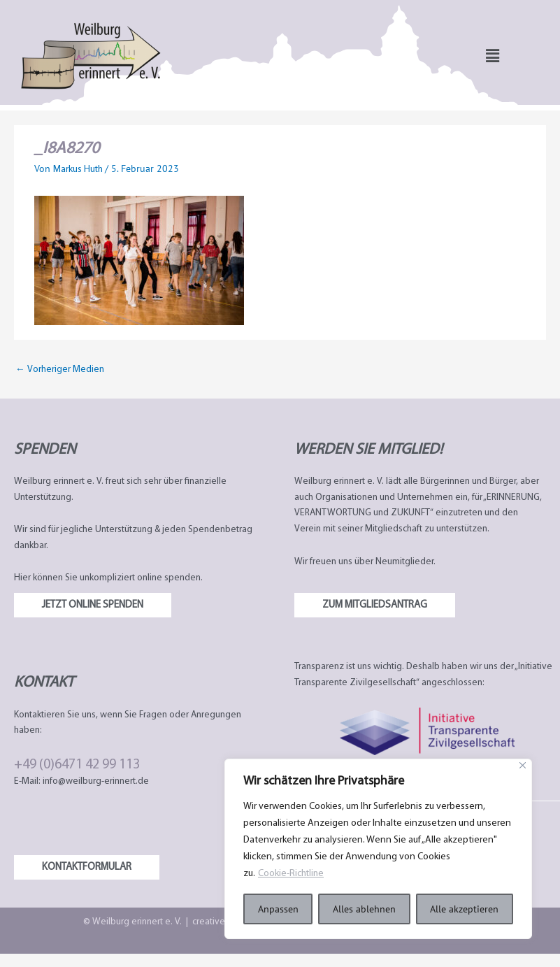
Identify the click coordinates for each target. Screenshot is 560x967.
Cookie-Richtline (292, 874)
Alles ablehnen (364, 909)
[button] (493, 56)
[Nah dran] (523, 765)
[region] (378, 849)
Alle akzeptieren (464, 909)
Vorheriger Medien (60, 370)
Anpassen (278, 909)
